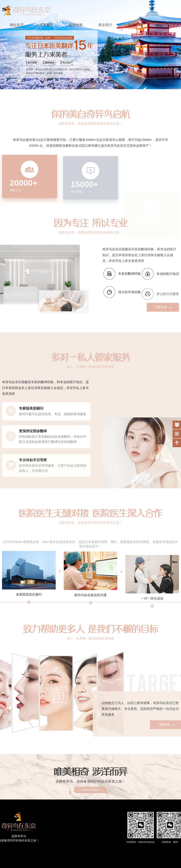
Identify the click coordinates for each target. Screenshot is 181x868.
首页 (54, 845)
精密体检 (76, 25)
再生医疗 (105, 25)
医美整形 (46, 25)
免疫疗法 (135, 25)
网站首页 (17, 25)
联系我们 (164, 25)
